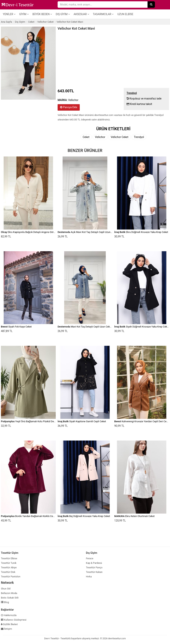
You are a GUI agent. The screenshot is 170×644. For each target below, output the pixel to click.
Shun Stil (6, 589)
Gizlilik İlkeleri (9, 624)
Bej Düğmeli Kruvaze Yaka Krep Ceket (84, 516)
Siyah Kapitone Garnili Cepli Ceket (82, 421)
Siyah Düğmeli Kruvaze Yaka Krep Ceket (142, 327)
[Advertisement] (113, 59)
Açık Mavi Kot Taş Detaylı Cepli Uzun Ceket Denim (91, 232)
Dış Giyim (63, 14)
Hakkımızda (9, 615)
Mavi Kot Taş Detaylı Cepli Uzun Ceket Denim (89, 327)
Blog (5, 602)
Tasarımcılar (103, 14)
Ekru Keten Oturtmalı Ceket (134, 516)
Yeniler (9, 14)
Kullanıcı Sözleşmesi (14, 620)
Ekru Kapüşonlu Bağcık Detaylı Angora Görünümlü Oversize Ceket (40, 232)
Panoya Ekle (69, 107)
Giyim (24, 14)
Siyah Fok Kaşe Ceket (16, 327)
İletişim (7, 629)
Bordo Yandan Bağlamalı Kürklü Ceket (29, 516)
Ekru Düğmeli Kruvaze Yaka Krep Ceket (141, 232)
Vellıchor (100, 137)
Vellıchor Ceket (119, 137)
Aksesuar (81, 14)
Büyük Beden (42, 14)
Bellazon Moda (9, 593)
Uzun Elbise (125, 14)
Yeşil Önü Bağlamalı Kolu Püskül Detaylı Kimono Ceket (38, 421)
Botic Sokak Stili (10, 598)
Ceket (86, 137)
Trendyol (139, 137)
